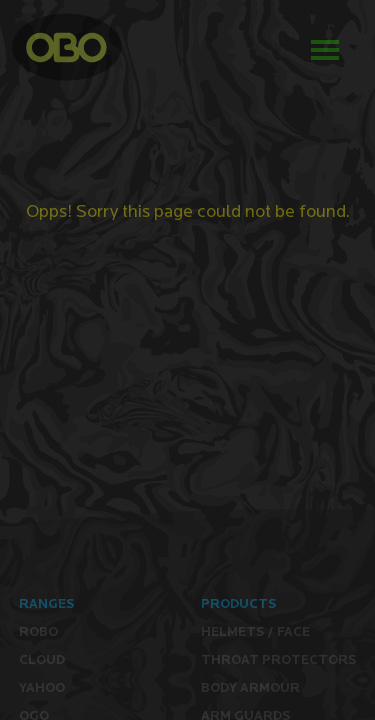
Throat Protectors (278, 659)
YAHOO (42, 687)
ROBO (38, 631)
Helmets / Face (255, 631)
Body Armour (250, 687)
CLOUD (42, 659)
